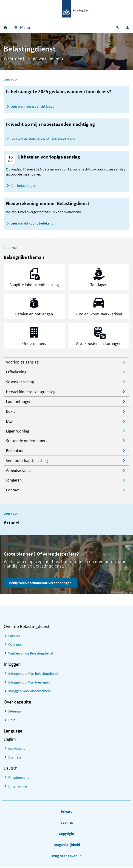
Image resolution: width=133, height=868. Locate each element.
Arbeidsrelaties (19, 471)
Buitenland (15, 451)
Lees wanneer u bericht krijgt (32, 106)
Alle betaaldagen (23, 186)
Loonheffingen (19, 402)
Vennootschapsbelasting (27, 461)
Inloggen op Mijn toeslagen (29, 683)
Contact (13, 491)
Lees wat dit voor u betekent (32, 223)
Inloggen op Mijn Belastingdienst (33, 674)
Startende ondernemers (27, 442)
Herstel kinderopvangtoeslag (31, 392)
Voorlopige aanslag (22, 363)
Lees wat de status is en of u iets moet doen (43, 139)
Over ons (15, 645)
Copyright (67, 834)
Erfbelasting (16, 373)
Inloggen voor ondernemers (29, 692)
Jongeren (14, 481)
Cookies (67, 823)
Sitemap (15, 712)
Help (12, 721)
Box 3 (11, 412)
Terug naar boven (64, 856)
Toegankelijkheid (67, 845)
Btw (9, 422)
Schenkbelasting (20, 383)
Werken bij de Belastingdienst (31, 654)
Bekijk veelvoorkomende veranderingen (40, 584)
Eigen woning (18, 432)
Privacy (67, 812)
